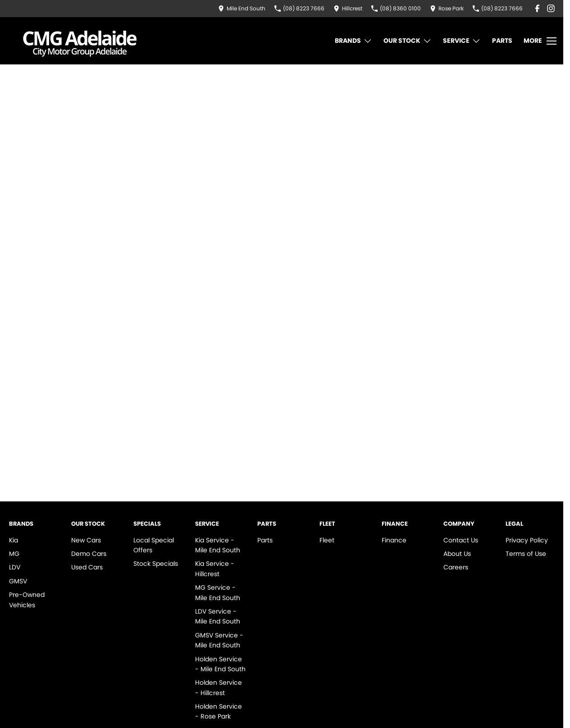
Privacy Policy (527, 540)
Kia (14, 540)
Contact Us (461, 540)
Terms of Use (526, 554)
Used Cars (87, 567)
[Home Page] (80, 41)
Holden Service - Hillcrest (219, 687)
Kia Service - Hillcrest (215, 569)
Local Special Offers (154, 545)
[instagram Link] (551, 8)
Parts (502, 41)
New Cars (86, 540)
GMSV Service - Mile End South (219, 640)
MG (14, 554)
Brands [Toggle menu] (353, 41)
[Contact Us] (242, 8)
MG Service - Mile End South (218, 592)
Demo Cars (89, 554)
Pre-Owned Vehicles (27, 600)
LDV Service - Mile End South (218, 616)
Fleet (327, 540)
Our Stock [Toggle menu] (408, 41)
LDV (15, 567)
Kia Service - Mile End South (218, 545)
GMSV (18, 581)
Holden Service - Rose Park (219, 711)
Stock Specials (156, 564)
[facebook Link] (537, 8)
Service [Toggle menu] (462, 41)
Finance (394, 540)
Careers (456, 567)
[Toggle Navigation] (540, 41)
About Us (457, 554)
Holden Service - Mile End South (220, 664)
